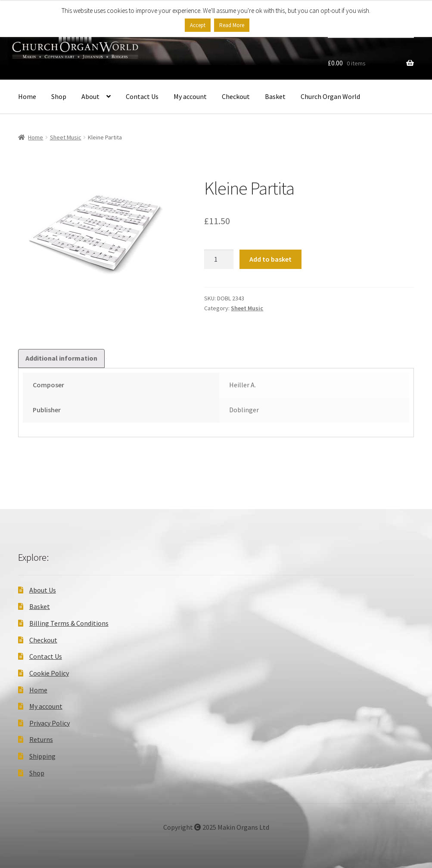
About (90, 96)
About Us (43, 590)
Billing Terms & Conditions (69, 623)
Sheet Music (66, 137)
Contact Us (142, 96)
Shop (59, 96)
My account (190, 96)
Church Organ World (330, 96)
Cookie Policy (49, 673)
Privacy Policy (50, 723)
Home (27, 96)
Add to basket (270, 259)
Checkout (236, 96)
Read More (232, 25)
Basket (275, 96)
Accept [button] (198, 25)
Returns (41, 739)
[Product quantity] (219, 259)
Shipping (42, 756)
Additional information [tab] (61, 358)
